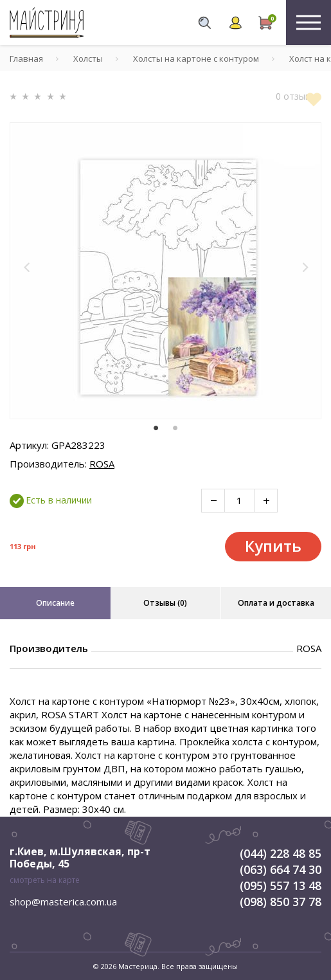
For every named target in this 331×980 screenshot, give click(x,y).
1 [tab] (156, 428)
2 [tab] (175, 428)
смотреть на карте (45, 880)
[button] (27, 268)
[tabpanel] (165, 271)
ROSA (102, 464)
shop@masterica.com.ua (63, 902)
